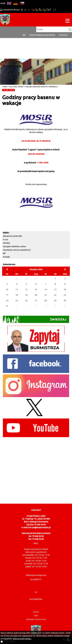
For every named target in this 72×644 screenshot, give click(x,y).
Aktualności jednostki (12, 236)
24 (7, 301)
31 (7, 306)
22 (55, 295)
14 (46, 290)
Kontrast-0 (36, 10)
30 (65, 301)
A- (29, 10)
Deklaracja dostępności (36, 575)
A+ (22, 10)
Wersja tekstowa (49, 10)
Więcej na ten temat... (22, 639)
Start (5, 87)
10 (7, 290)
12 (26, 290)
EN (9, 3)
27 (36, 301)
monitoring (36, 35)
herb (36, 616)
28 (46, 301)
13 (36, 290)
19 (26, 295)
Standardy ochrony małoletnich (17, 250)
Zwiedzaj (35, 319)
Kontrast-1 (40, 10)
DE (15, 3)
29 (55, 301)
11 (17, 290)
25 (17, 301)
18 (17, 295)
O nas (5, 240)
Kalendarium (48, 35)
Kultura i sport (17, 87)
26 (26, 301)
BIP (24, 35)
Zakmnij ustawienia (55, 10)
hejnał (36, 612)
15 (55, 290)
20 (36, 295)
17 (7, 295)
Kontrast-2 (44, 10)
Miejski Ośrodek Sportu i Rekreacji (42, 87)
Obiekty (6, 243)
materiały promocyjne (36, 619)
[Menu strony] (68, 21)
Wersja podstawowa (33, 10)
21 (46, 295)
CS (22, 3)
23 (65, 295)
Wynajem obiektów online (14, 246)
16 (65, 290)
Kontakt (64, 35)
